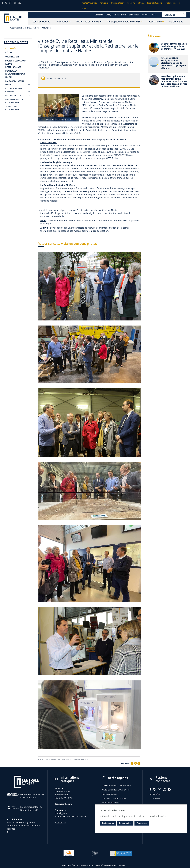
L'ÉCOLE (9, 53)
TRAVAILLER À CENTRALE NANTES (14, 108)
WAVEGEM (124, 155)
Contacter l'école (63, 804)
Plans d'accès (61, 823)
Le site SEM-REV (48, 142)
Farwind (45, 213)
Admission (104, 3)
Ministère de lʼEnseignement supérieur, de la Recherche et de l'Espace (23, 826)
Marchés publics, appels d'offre (117, 790)
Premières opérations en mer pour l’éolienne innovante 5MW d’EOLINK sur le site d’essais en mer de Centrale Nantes (174, 81)
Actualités (155, 794)
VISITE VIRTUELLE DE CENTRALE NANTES (14, 101)
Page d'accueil (16, 28)
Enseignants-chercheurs (116, 15)
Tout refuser (142, 823)
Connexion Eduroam (112, 803)
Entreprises (134, 15)
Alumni (145, 15)
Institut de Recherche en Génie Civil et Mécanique (112, 130)
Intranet (141, 3)
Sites (84, 9)
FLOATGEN (124, 149)
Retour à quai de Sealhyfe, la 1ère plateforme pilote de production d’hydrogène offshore (173, 63)
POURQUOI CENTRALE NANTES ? (15, 83)
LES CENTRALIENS (13, 96)
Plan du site (85, 865)
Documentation (118, 3)
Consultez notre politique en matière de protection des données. (134, 816)
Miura (43, 220)
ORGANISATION (12, 57)
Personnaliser (125, 823)
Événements (156, 799)
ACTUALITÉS (47, 28)
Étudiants (99, 15)
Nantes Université (89, 3)
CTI (9, 832)
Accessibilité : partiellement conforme (109, 865)
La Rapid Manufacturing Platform (58, 185)
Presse (154, 15)
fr (179, 3)
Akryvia (44, 228)
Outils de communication (114, 799)
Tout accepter (108, 823)
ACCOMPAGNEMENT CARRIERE (14, 90)
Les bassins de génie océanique (56, 162)
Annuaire (131, 3)
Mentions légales (70, 865)
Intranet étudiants (155, 3)
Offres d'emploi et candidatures (117, 785)
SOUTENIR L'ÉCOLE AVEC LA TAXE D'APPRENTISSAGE (16, 64)
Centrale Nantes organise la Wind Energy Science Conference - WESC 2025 (174, 46)
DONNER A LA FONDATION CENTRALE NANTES (15, 74)
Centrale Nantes (32, 28)
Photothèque (170, 3)
